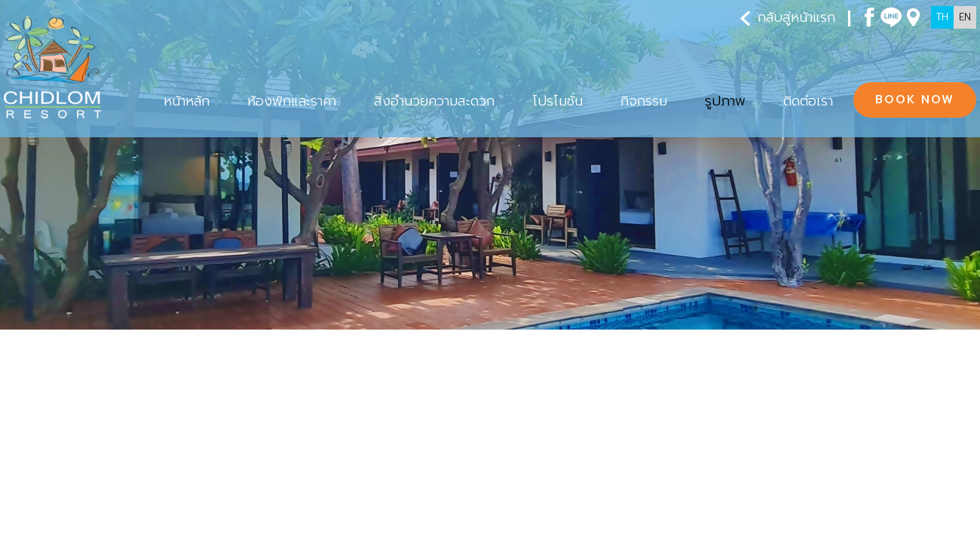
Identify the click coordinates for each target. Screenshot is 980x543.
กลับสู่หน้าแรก (788, 18)
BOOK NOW (915, 100)
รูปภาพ (46, 420)
